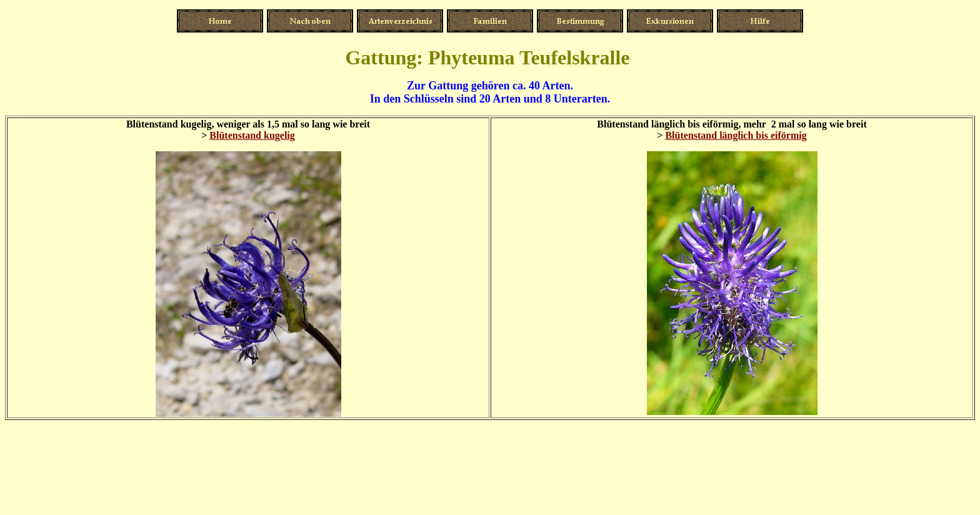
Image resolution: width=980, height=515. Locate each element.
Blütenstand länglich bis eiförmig (736, 135)
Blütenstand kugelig (252, 135)
